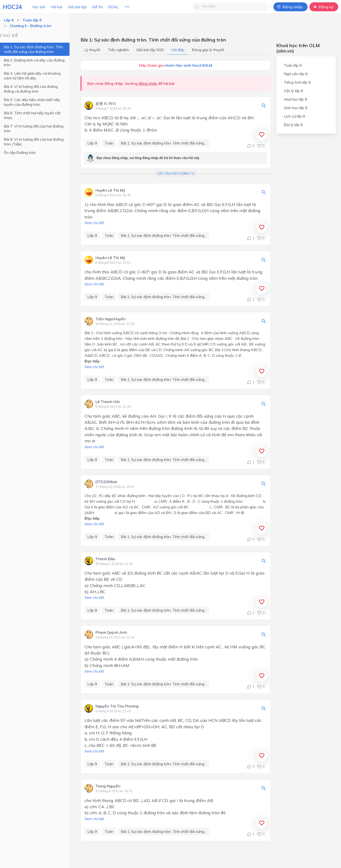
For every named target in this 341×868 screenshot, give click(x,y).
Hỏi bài (56, 7)
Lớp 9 (9, 20)
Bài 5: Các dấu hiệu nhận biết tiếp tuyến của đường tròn (37, 102)
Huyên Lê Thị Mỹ (110, 190)
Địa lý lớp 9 (293, 125)
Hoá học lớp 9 (295, 99)
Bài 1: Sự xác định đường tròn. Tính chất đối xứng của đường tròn (33, 49)
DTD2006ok (106, 482)
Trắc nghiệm (118, 50)
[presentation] (146, 118)
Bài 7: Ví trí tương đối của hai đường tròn (37, 121)
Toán (109, 143)
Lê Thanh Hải (108, 402)
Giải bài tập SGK (150, 50)
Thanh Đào (105, 559)
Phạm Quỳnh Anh (111, 633)
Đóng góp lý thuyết (208, 50)
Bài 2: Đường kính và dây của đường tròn (34, 62)
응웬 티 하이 (106, 104)
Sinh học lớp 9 (296, 108)
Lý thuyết (92, 50)
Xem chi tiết (94, 223)
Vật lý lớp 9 (293, 91)
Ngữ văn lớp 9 (296, 74)
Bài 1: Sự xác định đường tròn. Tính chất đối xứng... (164, 143)
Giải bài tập (77, 7)
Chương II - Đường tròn (30, 26)
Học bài (39, 7)
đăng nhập (148, 83)
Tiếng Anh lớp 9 (297, 82)
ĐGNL (114, 7)
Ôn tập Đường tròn (20, 143)
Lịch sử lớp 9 (294, 116)
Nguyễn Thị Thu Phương (117, 706)
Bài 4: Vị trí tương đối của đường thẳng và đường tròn (36, 89)
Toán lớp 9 (32, 20)
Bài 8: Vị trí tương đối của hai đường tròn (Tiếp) (38, 132)
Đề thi (98, 7)
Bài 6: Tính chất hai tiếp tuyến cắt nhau (37, 113)
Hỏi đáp (178, 50)
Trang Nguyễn (108, 786)
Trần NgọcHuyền (110, 319)
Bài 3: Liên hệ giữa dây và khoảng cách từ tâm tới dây (37, 76)
